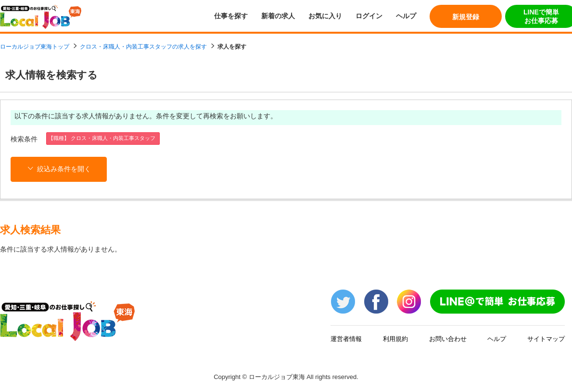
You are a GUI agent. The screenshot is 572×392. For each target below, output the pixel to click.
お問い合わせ (448, 339)
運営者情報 (346, 339)
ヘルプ (406, 16)
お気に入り (325, 16)
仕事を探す (231, 16)
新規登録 (466, 17)
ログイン (369, 16)
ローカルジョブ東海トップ (35, 47)
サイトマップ (546, 339)
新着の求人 (278, 16)
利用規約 (395, 339)
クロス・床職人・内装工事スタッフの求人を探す (143, 47)
